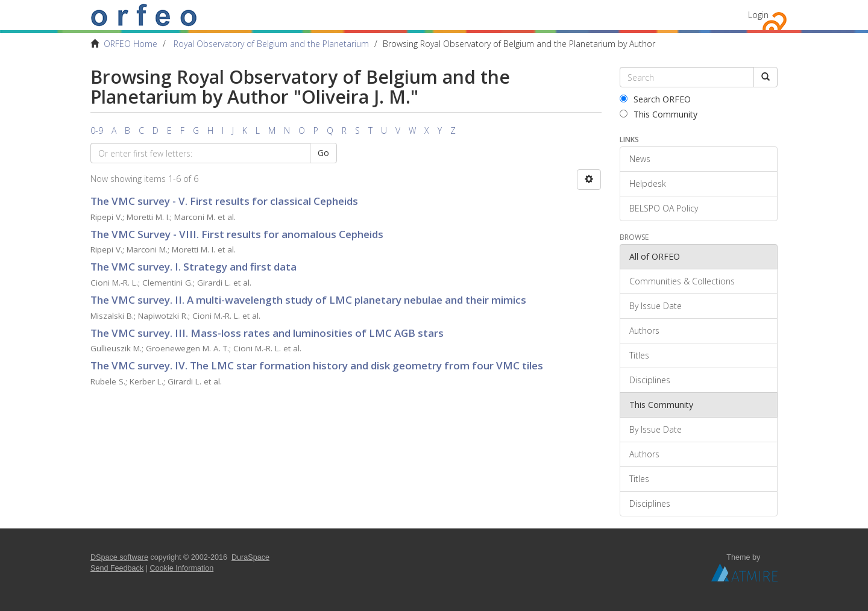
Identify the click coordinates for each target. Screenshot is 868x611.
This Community (659, 114)
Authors (644, 331)
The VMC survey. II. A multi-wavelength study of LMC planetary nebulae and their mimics (308, 300)
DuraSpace (250, 557)
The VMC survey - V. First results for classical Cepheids (224, 201)
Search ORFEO (655, 99)
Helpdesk (648, 183)
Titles (639, 355)
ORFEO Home (131, 44)
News (640, 159)
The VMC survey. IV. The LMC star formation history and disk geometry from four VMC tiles (317, 365)
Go (323, 153)
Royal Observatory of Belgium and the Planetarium (271, 44)
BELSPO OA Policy (664, 208)
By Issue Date (656, 306)
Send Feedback (117, 568)
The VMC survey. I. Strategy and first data (193, 267)
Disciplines (650, 380)
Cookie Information (182, 568)
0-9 (97, 130)
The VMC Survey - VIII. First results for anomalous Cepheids (237, 234)
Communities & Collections (682, 281)
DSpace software (119, 557)
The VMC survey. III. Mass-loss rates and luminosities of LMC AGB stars (267, 333)
